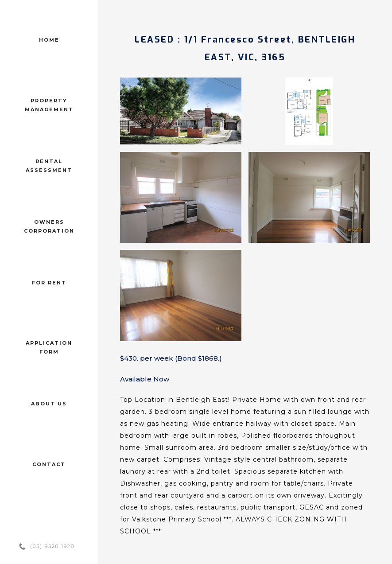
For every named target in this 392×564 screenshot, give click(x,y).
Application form (49, 347)
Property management (49, 105)
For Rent (49, 283)
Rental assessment (49, 166)
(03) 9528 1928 (52, 546)
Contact (49, 464)
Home (49, 40)
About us (49, 404)
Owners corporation (49, 226)
